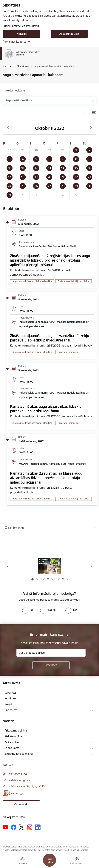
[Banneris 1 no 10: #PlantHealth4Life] (50, 566)
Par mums (11, 710)
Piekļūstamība (13, 736)
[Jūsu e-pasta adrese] (51, 653)
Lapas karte (12, 748)
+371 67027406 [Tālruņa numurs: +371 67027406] (17, 774)
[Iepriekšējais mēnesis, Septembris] (8, 128)
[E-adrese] (10, 793)
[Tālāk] (91, 566)
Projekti (9, 704)
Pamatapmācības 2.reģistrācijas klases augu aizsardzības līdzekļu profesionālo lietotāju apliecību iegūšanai (46, 478)
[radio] (27, 610)
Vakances (10, 693)
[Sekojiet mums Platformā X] (22, 827)
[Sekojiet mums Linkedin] (38, 827)
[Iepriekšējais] (8, 566)
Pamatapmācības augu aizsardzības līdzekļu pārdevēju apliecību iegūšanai (46, 409)
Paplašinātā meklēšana (19, 100)
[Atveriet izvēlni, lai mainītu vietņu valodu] (22, 861)
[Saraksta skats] (94, 113)
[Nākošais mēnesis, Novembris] (91, 128)
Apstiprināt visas (69, 34)
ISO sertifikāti (13, 742)
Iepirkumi (10, 698)
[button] (76, 150)
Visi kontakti (22, 804)
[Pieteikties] (51, 665)
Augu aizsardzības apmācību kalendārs (32, 281)
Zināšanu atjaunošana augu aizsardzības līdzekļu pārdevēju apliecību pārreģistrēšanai (50, 338)
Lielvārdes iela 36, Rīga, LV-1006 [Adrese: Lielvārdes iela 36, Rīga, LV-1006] (28, 786)
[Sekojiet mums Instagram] (30, 827)
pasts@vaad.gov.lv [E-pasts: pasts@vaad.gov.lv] (19, 780)
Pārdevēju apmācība (68, 352)
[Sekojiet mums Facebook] (14, 827)
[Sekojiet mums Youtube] (6, 827)
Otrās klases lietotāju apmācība (74, 281)
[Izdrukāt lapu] (49, 528)
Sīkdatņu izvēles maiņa (19, 754)
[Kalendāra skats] (86, 113)
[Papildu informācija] (21, 793)
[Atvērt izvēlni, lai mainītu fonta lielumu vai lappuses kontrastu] (77, 861)
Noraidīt (22, 34)
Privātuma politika (16, 730)
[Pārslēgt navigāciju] (49, 860)
